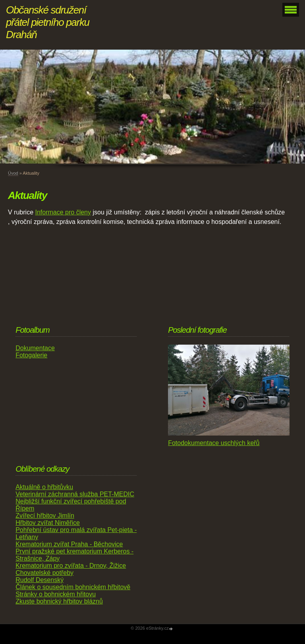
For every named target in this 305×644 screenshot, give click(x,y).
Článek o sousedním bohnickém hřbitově (73, 587)
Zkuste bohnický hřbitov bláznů (59, 601)
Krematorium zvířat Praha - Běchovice (69, 544)
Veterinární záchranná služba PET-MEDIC (75, 494)
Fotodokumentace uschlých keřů (214, 443)
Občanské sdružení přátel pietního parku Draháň (48, 22)
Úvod (13, 173)
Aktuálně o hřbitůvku (44, 487)
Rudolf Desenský (40, 580)
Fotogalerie (31, 355)
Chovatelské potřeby (44, 573)
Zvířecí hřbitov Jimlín (45, 516)
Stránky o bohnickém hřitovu (56, 594)
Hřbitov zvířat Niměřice (48, 523)
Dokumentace (35, 348)
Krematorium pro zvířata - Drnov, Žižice (71, 566)
